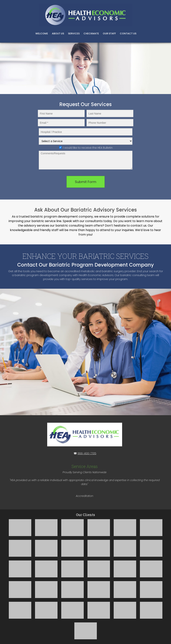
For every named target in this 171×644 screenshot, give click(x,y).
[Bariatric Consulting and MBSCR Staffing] (86, 15)
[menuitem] (42, 34)
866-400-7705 (87, 453)
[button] (20, 528)
